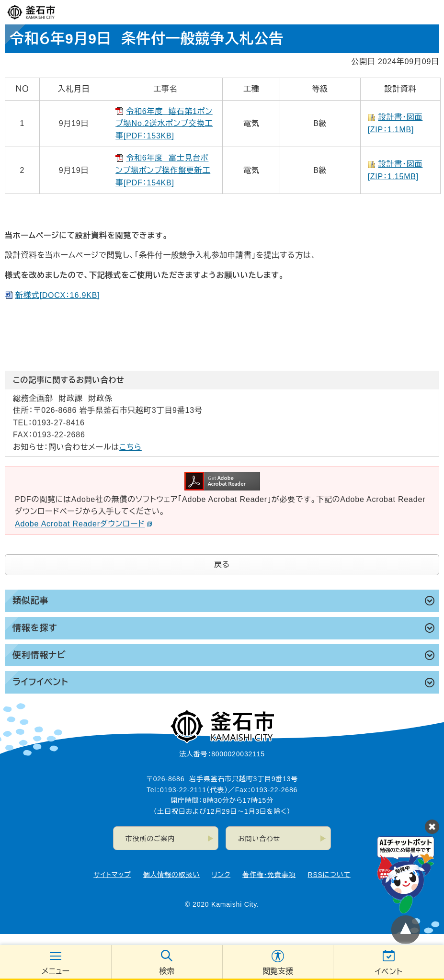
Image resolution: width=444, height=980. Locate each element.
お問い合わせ (259, 839)
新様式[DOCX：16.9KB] (57, 295)
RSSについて (329, 875)
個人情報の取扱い (171, 875)
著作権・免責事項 (269, 875)
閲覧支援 (278, 971)
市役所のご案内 (150, 839)
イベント (389, 972)
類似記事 (30, 601)
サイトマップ (112, 875)
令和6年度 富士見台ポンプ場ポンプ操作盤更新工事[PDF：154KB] (163, 170)
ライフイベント (40, 682)
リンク (221, 875)
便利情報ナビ (39, 655)
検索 (167, 971)
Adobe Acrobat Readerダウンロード (84, 524)
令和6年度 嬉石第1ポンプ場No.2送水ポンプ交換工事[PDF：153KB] (164, 124)
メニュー (56, 971)
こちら (131, 447)
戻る (222, 564)
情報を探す (35, 628)
